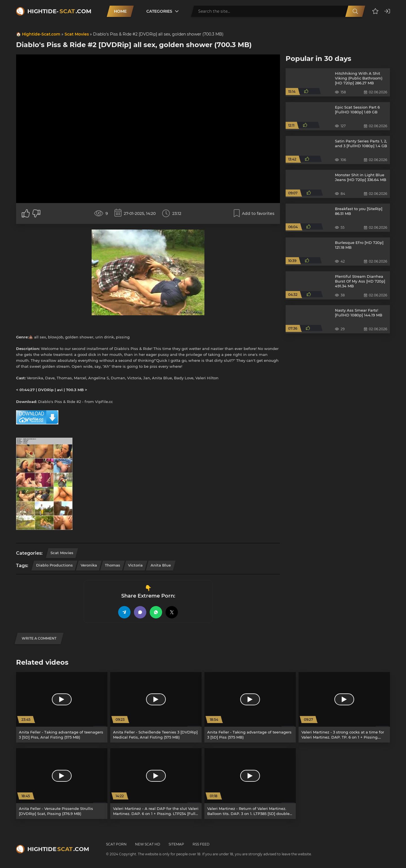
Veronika (89, 565)
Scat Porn (116, 844)
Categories (159, 11)
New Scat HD (148, 844)
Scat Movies (77, 34)
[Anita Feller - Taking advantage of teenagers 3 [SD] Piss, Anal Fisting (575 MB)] (62, 707)
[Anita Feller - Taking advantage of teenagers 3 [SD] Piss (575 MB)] (250, 707)
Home (120, 11)
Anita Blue (161, 565)
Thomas (112, 565)
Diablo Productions (54, 565)
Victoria (135, 565)
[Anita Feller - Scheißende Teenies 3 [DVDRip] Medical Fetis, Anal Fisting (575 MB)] (156, 707)
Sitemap (176, 844)
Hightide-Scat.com (41, 34)
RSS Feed (201, 844)
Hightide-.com (59, 11)
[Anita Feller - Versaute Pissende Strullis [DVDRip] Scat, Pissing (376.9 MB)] (62, 784)
